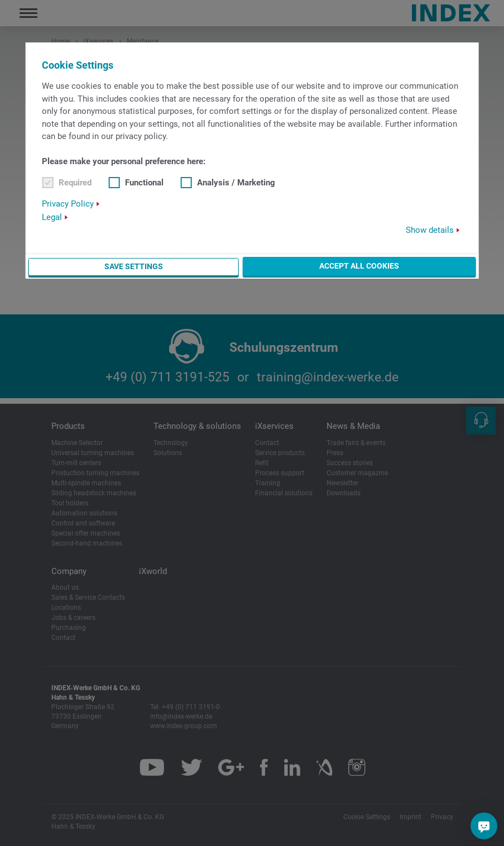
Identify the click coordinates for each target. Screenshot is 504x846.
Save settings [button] (134, 266)
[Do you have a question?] (484, 826)
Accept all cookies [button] (359, 266)
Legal (52, 217)
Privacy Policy (68, 204)
